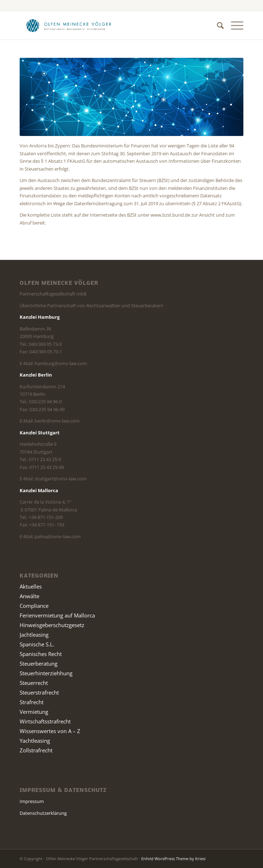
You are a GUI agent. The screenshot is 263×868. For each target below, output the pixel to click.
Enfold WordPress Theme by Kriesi (173, 859)
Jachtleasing (34, 635)
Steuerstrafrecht (39, 692)
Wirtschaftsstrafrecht (45, 721)
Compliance (34, 606)
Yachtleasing (35, 741)
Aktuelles (31, 586)
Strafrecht (32, 702)
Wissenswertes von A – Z (50, 731)
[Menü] (234, 25)
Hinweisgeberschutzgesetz (52, 625)
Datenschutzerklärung (43, 813)
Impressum (32, 801)
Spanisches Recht (41, 654)
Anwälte (29, 596)
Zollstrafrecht (36, 750)
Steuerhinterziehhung (46, 673)
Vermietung (34, 712)
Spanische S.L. (37, 644)
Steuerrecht (34, 683)
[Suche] (217, 25)
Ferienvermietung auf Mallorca (57, 615)
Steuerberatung (39, 663)
